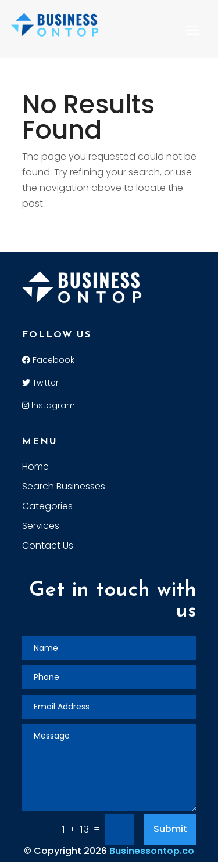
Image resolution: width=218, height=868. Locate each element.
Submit (170, 829)
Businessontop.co (152, 851)
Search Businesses (64, 488)
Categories (47, 507)
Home (35, 468)
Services (41, 527)
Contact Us (48, 547)
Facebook (48, 360)
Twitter (40, 383)
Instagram (49, 405)
